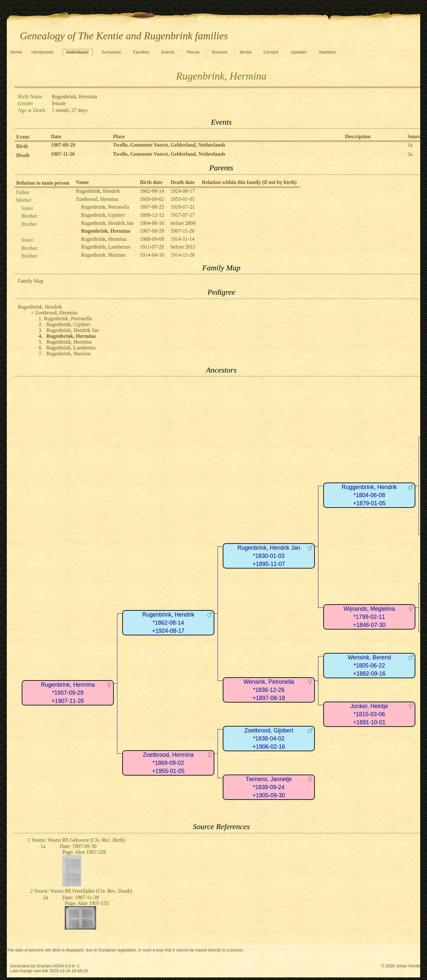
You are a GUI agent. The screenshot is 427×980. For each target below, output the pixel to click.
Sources (220, 52)
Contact (271, 52)
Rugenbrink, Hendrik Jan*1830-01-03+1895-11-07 (269, 556)
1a (410, 145)
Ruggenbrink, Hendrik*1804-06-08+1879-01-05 (369, 495)
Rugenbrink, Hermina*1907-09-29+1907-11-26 (68, 693)
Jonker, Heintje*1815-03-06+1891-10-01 (369, 714)
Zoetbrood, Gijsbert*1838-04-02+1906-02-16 (269, 738)
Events (168, 52)
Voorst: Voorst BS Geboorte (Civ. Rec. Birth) (78, 840)
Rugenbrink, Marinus (103, 255)
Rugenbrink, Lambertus (106, 247)
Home (16, 52)
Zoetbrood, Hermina (97, 199)
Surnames (111, 52)
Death (23, 155)
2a (410, 154)
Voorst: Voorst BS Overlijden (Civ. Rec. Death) (83, 891)
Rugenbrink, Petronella (105, 207)
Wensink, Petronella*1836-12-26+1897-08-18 (269, 690)
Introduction (43, 52)
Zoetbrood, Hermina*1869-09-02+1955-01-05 (168, 763)
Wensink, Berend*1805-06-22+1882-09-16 (369, 665)
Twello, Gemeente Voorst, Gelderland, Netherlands (169, 145)
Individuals (78, 52)
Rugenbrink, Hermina (104, 239)
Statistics (327, 52)
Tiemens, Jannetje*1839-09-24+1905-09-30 (269, 787)
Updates (299, 52)
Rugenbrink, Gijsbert (103, 215)
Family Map (31, 281)
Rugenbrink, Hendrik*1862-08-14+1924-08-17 (168, 623)
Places (193, 52)
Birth (22, 146)
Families (141, 52)
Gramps (44, 966)
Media (245, 52)
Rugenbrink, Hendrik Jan (107, 223)
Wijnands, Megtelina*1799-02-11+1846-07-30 (369, 617)
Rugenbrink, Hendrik (98, 191)
